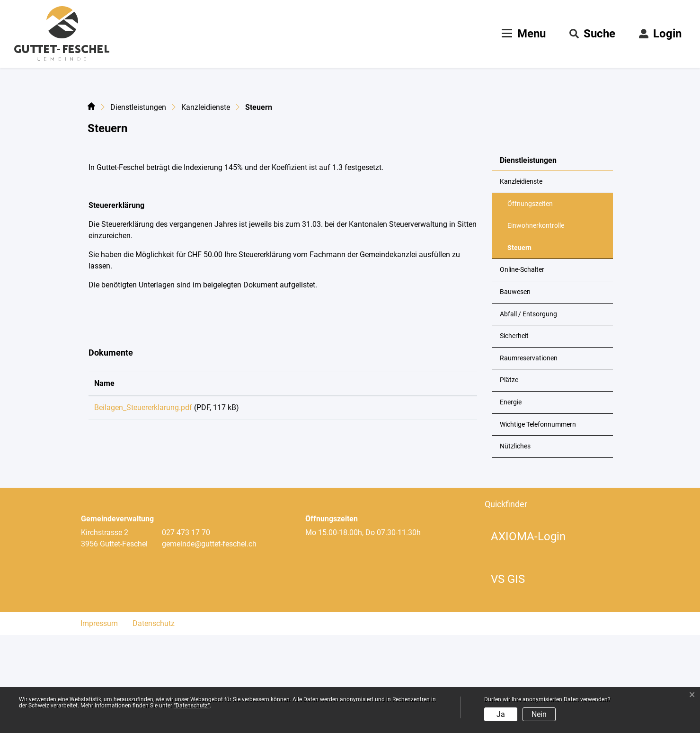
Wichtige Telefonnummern (538, 523)
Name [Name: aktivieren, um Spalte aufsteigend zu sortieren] (104, 481)
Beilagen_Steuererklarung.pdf (143, 505)
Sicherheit (514, 434)
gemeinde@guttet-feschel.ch (209, 642)
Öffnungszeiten (530, 302)
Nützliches (515, 544)
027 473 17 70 (186, 630)
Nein (539, 714)
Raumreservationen (529, 456)
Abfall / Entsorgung (528, 412)
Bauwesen (515, 390)
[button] (592, 34)
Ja (501, 714)
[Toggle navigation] (523, 34)
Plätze (509, 478)
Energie (511, 500)
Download (430, 507)
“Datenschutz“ (192, 706)
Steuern (531, 349)
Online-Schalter (522, 368)
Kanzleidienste (521, 280)
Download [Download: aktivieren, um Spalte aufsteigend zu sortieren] (405, 481)
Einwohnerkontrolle (536, 324)
